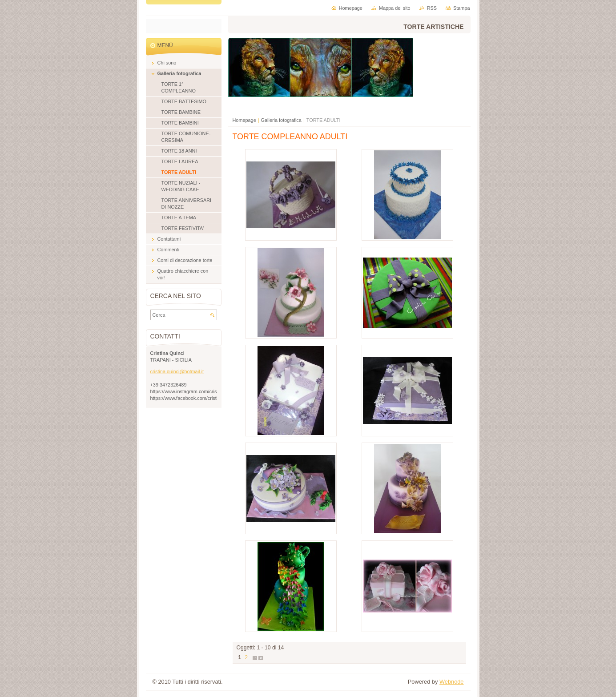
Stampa (461, 8)
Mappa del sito (395, 8)
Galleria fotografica (281, 120)
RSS (432, 8)
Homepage (244, 120)
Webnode (452, 682)
